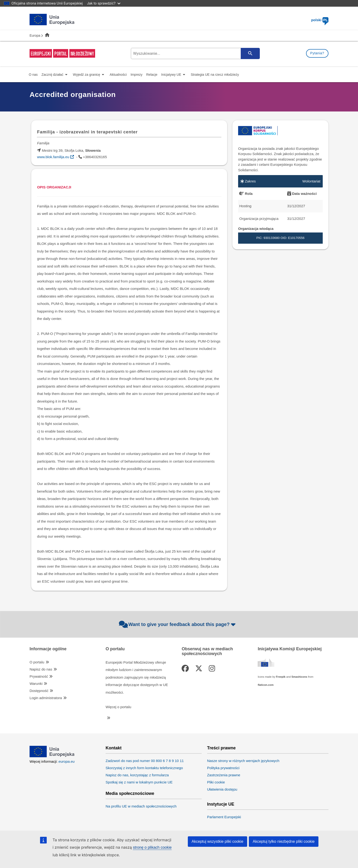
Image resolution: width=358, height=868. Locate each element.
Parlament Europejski (224, 817)
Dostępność (39, 691)
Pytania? (317, 53)
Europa (35, 35)
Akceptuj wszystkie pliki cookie (217, 841)
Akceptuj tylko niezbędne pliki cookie (284, 841)
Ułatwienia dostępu (222, 789)
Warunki (36, 684)
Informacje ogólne (48, 649)
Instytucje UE (221, 804)
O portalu (37, 662)
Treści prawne (221, 748)
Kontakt (114, 748)
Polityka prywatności (223, 768)
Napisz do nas (41, 669)
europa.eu (67, 761)
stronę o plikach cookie (152, 847)
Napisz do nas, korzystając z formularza (137, 775)
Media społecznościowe (130, 794)
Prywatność (39, 676)
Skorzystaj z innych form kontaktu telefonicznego (144, 768)
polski (320, 20)
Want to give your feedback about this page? (178, 624)
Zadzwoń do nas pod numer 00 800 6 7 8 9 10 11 (145, 761)
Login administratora (46, 698)
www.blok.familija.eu (53, 157)
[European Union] (52, 756)
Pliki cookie (216, 782)
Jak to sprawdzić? (104, 3)
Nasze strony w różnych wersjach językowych (243, 761)
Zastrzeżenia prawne (224, 775)
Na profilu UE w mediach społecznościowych (141, 806)
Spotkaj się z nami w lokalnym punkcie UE (139, 782)
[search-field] (195, 53)
